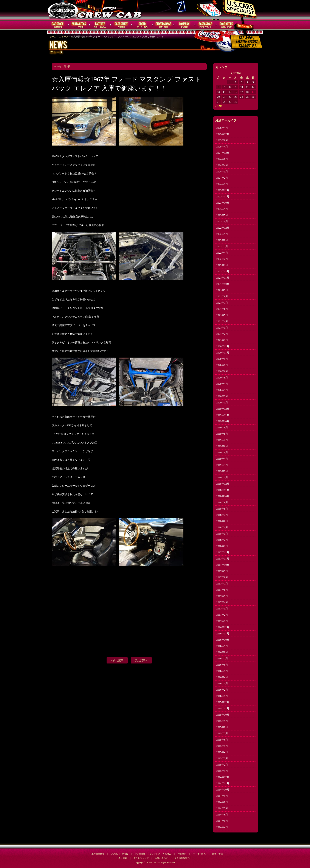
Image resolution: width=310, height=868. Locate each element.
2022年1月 (222, 265)
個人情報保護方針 (183, 858)
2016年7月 (222, 659)
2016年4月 (222, 677)
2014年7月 (222, 808)
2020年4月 (222, 384)
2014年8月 (222, 802)
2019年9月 (222, 428)
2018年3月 (222, 534)
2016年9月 (222, 646)
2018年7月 (222, 515)
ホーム (53, 37)
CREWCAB (63, 10)
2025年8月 (222, 140)
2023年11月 (223, 197)
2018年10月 (223, 496)
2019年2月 (222, 471)
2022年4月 (222, 253)
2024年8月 (222, 159)
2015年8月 (222, 727)
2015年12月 (223, 702)
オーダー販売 (142, 25)
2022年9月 (222, 234)
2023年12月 (223, 190)
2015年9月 (222, 721)
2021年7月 (222, 303)
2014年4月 (222, 827)
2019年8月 (222, 434)
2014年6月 (222, 815)
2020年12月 (223, 346)
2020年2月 (222, 396)
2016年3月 (222, 684)
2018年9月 (222, 502)
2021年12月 (223, 271)
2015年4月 (222, 752)
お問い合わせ (227, 25)
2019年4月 (222, 459)
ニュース (64, 37)
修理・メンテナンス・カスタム (100, 25)
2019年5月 (222, 453)
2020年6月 (222, 371)
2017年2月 (222, 615)
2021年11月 (223, 278)
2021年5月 (222, 315)
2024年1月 (222, 184)
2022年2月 (222, 259)
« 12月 (219, 106)
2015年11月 (223, 708)
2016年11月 (223, 634)
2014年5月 (222, 821)
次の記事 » (141, 660)
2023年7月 (222, 215)
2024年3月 (222, 172)
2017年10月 (223, 565)
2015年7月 (222, 733)
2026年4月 (222, 128)
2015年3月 (222, 758)
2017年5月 (222, 596)
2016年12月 (223, 627)
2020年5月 (222, 378)
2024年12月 (223, 153)
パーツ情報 (79, 25)
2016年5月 (222, 671)
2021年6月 (222, 309)
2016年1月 (222, 696)
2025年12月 (223, 134)
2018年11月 (223, 490)
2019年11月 (223, 415)
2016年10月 (223, 640)
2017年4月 (222, 602)
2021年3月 (222, 328)
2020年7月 (222, 365)
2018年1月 (222, 546)
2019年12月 (223, 409)
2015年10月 (223, 715)
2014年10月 (223, 790)
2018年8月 (222, 509)
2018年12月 (223, 484)
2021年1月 (222, 340)
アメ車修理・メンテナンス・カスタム (153, 854)
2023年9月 (222, 209)
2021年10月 (223, 284)
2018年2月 (222, 540)
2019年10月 (223, 421)
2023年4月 (222, 222)
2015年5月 (222, 746)
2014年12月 (223, 777)
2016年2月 (222, 690)
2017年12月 (223, 552)
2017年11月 (223, 559)
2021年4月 (222, 321)
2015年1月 (222, 771)
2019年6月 (222, 446)
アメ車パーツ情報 (119, 854)
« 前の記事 (117, 660)
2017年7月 (222, 584)
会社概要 (184, 25)
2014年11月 (223, 783)
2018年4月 (222, 527)
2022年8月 (222, 240)
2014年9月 (222, 796)
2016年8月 (222, 652)
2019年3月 (222, 465)
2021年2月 (222, 334)
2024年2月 (222, 178)
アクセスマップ (206, 25)
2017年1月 (222, 621)
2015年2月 (222, 765)
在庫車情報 (58, 25)
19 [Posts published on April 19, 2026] (253, 92)
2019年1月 (222, 477)
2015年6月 (222, 740)
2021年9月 (222, 290)
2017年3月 (222, 609)
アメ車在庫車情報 (96, 854)
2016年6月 (222, 665)
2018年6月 (222, 521)
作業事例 (121, 25)
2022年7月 (222, 246)
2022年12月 (223, 228)
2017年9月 (222, 571)
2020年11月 (223, 353)
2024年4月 (222, 165)
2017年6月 (222, 590)
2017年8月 (222, 577)
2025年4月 (222, 147)
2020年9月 (222, 359)
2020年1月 (222, 403)
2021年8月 (222, 296)
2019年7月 (222, 440)
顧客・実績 (163, 25)
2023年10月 (223, 203)
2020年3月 (222, 390)
